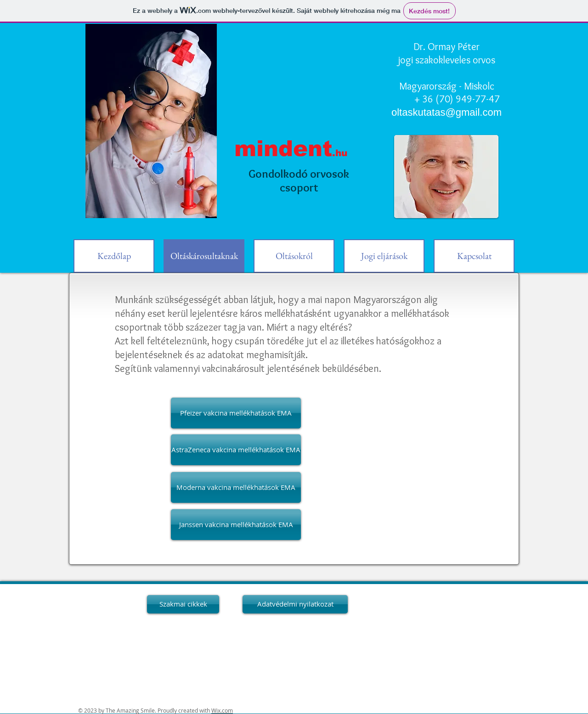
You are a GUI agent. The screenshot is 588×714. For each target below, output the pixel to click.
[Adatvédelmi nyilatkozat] (295, 604)
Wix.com (222, 710)
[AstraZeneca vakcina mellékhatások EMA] (236, 450)
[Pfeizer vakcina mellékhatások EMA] (236, 413)
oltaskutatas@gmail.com (447, 112)
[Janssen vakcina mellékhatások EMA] (236, 525)
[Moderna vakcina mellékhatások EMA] (236, 487)
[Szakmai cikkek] (183, 604)
